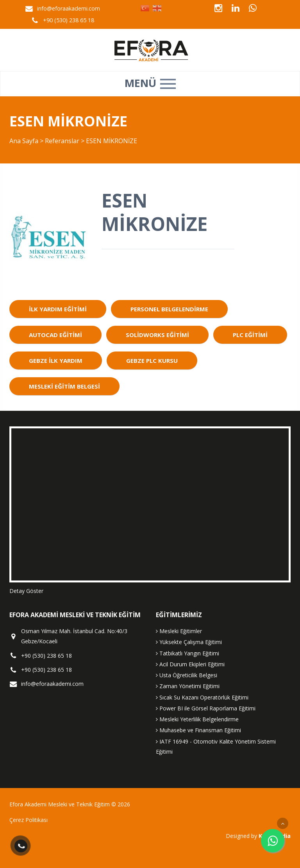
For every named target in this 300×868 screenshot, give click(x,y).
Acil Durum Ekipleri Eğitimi (190, 664)
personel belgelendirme (169, 309)
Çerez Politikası (29, 820)
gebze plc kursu (152, 360)
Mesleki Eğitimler (179, 631)
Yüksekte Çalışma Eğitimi (189, 642)
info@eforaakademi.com (69, 8)
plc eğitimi (250, 335)
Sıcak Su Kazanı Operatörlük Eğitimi (202, 697)
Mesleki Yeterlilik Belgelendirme (197, 719)
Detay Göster (26, 591)
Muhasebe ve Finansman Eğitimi (198, 730)
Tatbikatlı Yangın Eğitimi (187, 653)
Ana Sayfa (24, 141)
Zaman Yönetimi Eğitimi (188, 686)
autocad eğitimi (55, 335)
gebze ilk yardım (56, 360)
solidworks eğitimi (157, 335)
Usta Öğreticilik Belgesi (187, 675)
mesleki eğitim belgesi (64, 386)
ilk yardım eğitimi (58, 309)
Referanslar (62, 141)
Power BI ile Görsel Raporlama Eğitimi (206, 708)
